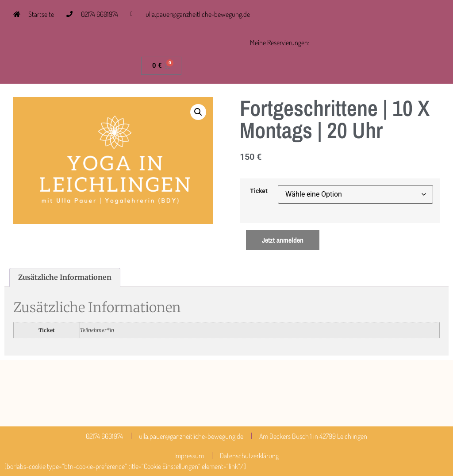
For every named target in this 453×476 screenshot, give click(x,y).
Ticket (259, 191)
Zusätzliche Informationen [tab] (65, 277)
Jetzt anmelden (283, 240)
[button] (198, 112)
